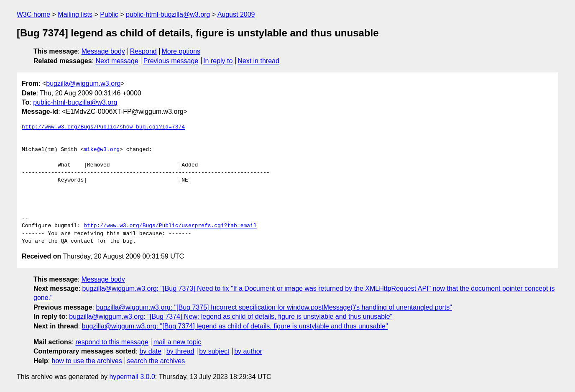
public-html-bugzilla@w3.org (168, 14)
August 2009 (236, 14)
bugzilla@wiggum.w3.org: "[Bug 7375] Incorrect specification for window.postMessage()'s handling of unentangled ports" (274, 307)
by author (248, 351)
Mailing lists (75, 14)
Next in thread (258, 61)
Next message (117, 61)
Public (109, 14)
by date (150, 351)
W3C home (33, 14)
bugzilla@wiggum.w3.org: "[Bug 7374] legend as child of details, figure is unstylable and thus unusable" (235, 326)
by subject (214, 351)
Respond (143, 51)
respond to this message (112, 342)
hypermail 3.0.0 (132, 377)
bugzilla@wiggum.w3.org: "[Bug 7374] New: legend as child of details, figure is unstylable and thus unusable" (231, 316)
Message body (103, 51)
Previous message (171, 61)
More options (181, 51)
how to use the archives (87, 361)
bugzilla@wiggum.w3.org (83, 83)
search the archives (156, 361)
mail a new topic (178, 342)
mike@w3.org (102, 150)
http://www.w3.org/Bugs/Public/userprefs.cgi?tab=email (170, 226)
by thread (180, 351)
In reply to (218, 61)
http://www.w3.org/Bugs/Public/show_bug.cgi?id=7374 (103, 127)
